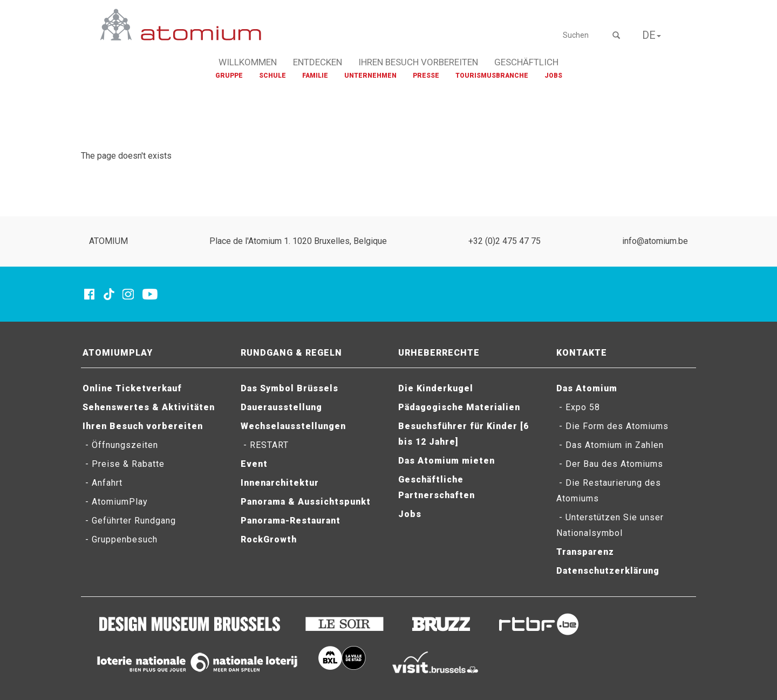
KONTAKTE (582, 353)
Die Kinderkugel (436, 388)
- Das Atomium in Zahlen (610, 445)
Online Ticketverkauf (132, 388)
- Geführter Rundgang (129, 521)
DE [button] (652, 35)
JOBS (553, 76)
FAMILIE (315, 76)
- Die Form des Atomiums (612, 426)
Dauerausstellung (281, 407)
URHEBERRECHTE (439, 353)
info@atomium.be (655, 241)
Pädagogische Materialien (459, 407)
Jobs (410, 514)
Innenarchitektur (280, 483)
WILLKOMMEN (248, 62)
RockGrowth (269, 539)
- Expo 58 (578, 407)
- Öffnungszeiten (120, 445)
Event (254, 464)
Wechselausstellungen (293, 426)
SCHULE (272, 76)
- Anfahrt (103, 483)
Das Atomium (587, 388)
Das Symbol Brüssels (289, 388)
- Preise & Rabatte (124, 464)
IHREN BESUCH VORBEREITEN (418, 62)
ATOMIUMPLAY (118, 353)
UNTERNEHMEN (370, 76)
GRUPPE (229, 76)
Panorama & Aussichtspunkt (306, 502)
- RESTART (265, 445)
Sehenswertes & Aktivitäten (149, 407)
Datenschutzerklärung (608, 571)
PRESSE (426, 76)
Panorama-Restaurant (291, 521)
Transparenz (585, 552)
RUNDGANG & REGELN (291, 353)
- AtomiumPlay (115, 502)
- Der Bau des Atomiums (610, 464)
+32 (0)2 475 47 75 (505, 241)
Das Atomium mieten (447, 461)
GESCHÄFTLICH (526, 62)
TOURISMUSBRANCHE (492, 76)
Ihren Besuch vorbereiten (143, 426)
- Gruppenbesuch (120, 539)
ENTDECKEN (318, 62)
